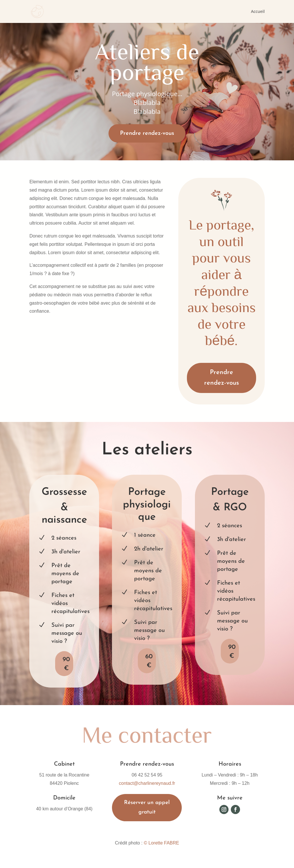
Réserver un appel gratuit (147, 807)
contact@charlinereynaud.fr (147, 783)
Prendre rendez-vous (147, 133)
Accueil (258, 12)
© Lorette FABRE (161, 843)
